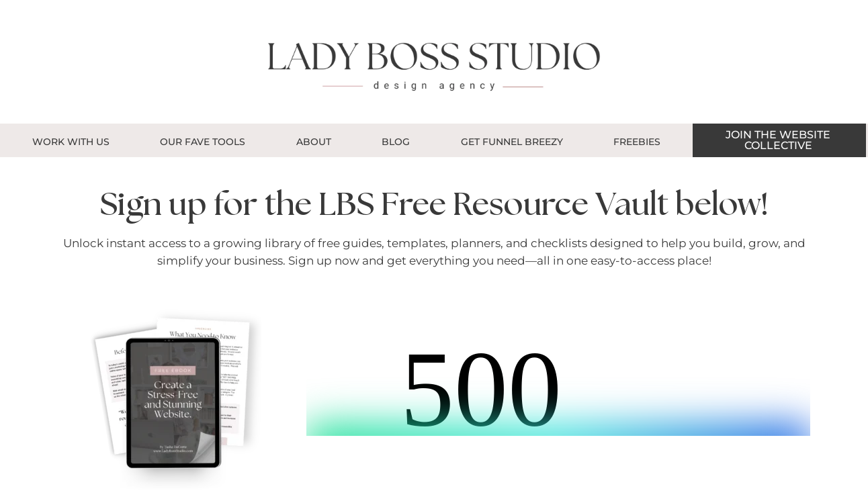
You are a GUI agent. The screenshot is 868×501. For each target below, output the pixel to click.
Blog (396, 142)
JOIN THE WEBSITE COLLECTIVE (778, 140)
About (314, 142)
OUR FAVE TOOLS (203, 142)
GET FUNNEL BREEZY (512, 142)
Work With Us (71, 142)
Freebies (637, 142)
